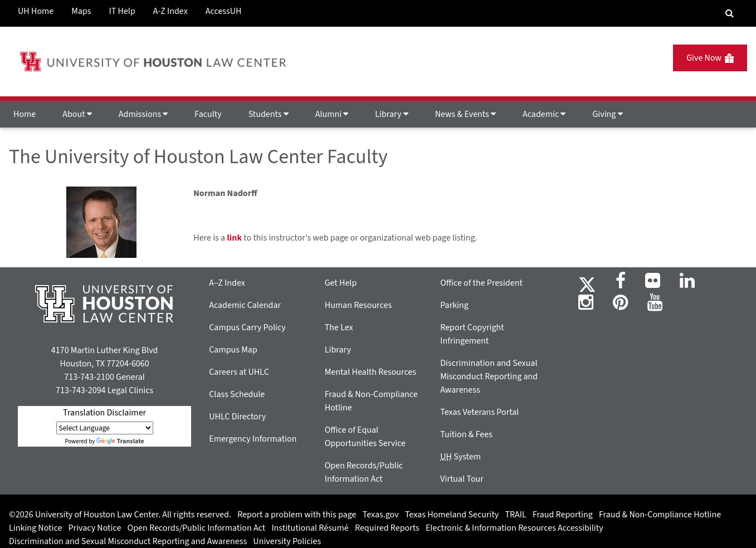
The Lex (339, 327)
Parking (454, 305)
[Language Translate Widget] (105, 428)
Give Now (710, 58)
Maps (81, 11)
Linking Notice (35, 528)
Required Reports (387, 528)
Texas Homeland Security (452, 515)
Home (25, 114)
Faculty (208, 114)
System (460, 457)
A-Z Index (170, 11)
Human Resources (358, 305)
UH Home (36, 11)
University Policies (287, 541)
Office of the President (481, 283)
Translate (120, 441)
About (77, 114)
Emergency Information (253, 439)
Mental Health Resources (370, 372)
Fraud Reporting (563, 515)
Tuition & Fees (466, 434)
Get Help (341, 283)
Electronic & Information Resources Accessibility (514, 528)
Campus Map (233, 350)
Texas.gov (381, 515)
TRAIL (516, 515)
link (234, 238)
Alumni (332, 114)
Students (269, 114)
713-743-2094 (81, 390)
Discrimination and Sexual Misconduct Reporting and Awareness (489, 376)
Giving (607, 114)
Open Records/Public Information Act (197, 528)
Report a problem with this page (297, 515)
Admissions (143, 114)
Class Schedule (237, 394)
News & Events (465, 114)
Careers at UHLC (239, 372)
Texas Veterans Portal (479, 412)
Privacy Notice (95, 528)
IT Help (122, 11)
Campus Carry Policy (247, 327)
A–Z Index (227, 283)
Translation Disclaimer (104, 413)
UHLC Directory (237, 417)
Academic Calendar (245, 305)
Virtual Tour (462, 479)
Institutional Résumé (310, 528)
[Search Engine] (730, 13)
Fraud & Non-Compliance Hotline (660, 515)
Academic (544, 114)
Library (391, 114)
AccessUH (224, 11)
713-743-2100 (89, 377)
